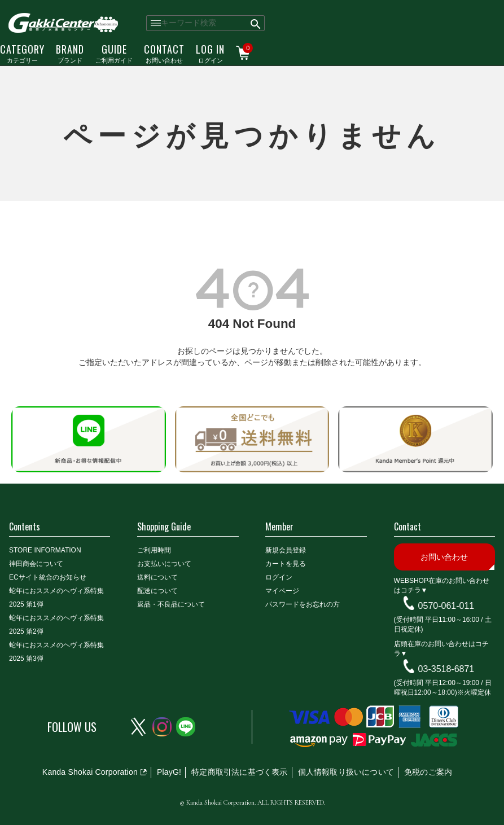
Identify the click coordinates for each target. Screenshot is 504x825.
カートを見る (286, 564)
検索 (256, 23)
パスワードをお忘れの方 (303, 604)
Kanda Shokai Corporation (90, 772)
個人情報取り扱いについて (346, 772)
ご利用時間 (154, 550)
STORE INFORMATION (45, 550)
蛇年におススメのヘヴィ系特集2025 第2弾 (56, 625)
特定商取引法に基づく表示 (239, 772)
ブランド (70, 53)
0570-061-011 (446, 606)
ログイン (210, 53)
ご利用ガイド (114, 53)
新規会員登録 (286, 550)
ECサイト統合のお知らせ (48, 577)
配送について (157, 591)
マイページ (282, 591)
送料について (157, 577)
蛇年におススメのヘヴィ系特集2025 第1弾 (56, 598)
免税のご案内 (428, 772)
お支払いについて (164, 564)
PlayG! (169, 772)
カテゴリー (22, 53)
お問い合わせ (164, 53)
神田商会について (36, 564)
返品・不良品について (171, 604)
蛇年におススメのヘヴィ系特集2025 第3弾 (56, 652)
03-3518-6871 (446, 669)
